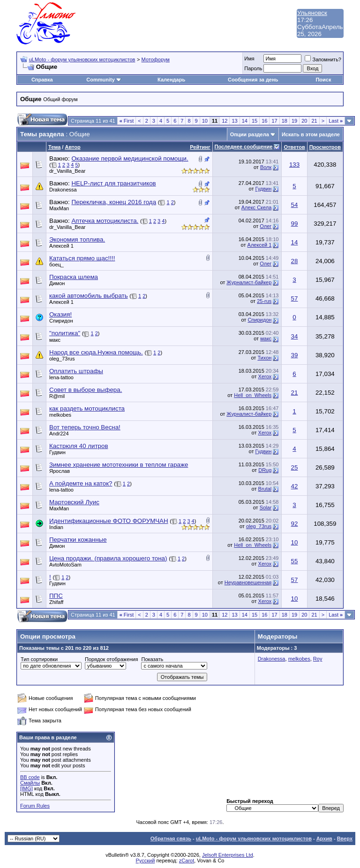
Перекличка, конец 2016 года (114, 202)
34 (295, 336)
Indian (56, 527)
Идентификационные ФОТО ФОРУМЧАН (109, 521)
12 (225, 121)
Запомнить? (323, 59)
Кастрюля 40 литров (79, 446)
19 (294, 121)
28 (295, 261)
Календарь (171, 80)
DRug (265, 470)
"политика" (65, 333)
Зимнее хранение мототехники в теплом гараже (119, 465)
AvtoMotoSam (65, 565)
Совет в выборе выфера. (86, 390)
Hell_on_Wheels (253, 395)
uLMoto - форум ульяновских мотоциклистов (82, 59)
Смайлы (30, 783)
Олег (266, 226)
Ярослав (60, 471)
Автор (72, 147)
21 (314, 121)
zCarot (187, 861)
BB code (30, 777)
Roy (318, 659)
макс (55, 340)
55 (295, 561)
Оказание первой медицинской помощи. (130, 158)
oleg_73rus (62, 359)
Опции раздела (250, 134)
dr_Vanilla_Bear (67, 171)
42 (295, 486)
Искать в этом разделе (311, 134)
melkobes (60, 415)
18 (285, 121)
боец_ (56, 265)
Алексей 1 (61, 246)
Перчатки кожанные (78, 540)
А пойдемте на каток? (81, 483)
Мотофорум (156, 59)
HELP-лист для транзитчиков (113, 183)
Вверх (345, 839)
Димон (57, 283)
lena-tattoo (61, 377)
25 (295, 467)
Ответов (294, 147)
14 (245, 121)
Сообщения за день (253, 80)
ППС (56, 596)
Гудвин (263, 189)
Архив (324, 839)
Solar (266, 508)
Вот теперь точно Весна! (85, 427)
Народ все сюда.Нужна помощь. (96, 352)
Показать (152, 659)
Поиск (323, 80)
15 (255, 121)
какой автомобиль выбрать (89, 296)
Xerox (265, 376)
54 (295, 205)
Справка (42, 80)
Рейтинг (200, 147)
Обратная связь (171, 839)
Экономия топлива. (77, 239)
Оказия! (60, 314)
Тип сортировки (39, 659)
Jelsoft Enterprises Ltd (228, 855)
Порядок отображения (111, 659)
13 (234, 121)
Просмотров (325, 147)
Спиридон (61, 321)
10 (205, 121)
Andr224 (59, 434)
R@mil (57, 396)
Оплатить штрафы (76, 371)
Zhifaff (56, 602)
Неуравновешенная (248, 582)
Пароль (253, 68)
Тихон (264, 358)
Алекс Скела (257, 207)
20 (304, 121)
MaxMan (59, 208)
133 (294, 165)
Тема (54, 147)
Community (104, 80)
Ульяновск (312, 13)
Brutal (265, 489)
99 (295, 224)
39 (295, 355)
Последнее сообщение (244, 147)
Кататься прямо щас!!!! (82, 258)
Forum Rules (35, 806)
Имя (249, 59)
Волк (266, 167)
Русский (146, 861)
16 (264, 121)
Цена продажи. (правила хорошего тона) (108, 558)
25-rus (264, 301)
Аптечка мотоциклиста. (105, 221)
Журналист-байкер (249, 282)
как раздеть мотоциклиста (87, 408)
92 (295, 524)
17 (274, 121)
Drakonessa (63, 190)
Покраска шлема (74, 277)
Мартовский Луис (74, 502)
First (127, 121)
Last (336, 121)
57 (295, 298)
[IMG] (26, 788)
